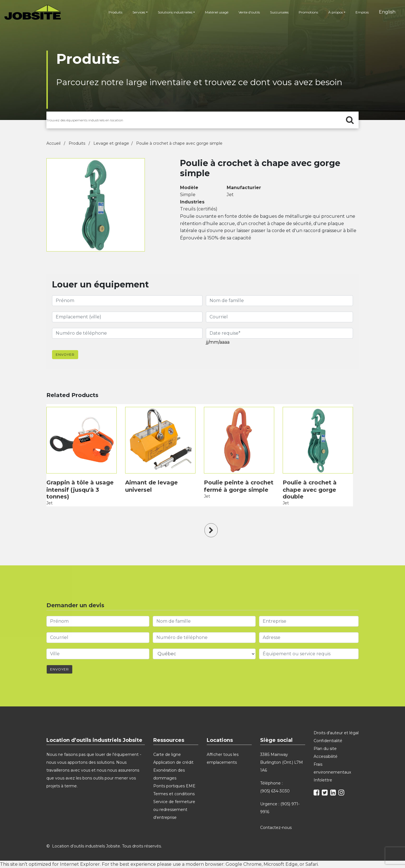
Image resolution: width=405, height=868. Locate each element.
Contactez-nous (276, 828)
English (387, 12)
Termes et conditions (174, 794)
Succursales (279, 12)
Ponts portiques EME (174, 786)
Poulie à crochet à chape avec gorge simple (179, 143)
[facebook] (317, 794)
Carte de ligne (167, 754)
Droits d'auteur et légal (336, 733)
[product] (82, 440)
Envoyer (65, 354)
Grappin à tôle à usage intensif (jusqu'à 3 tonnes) (80, 489)
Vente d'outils (249, 12)
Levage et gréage (111, 143)
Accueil (54, 143)
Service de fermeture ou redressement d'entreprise (174, 810)
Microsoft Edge (281, 864)
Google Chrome (244, 864)
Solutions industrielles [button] (175, 12)
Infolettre (323, 780)
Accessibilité (326, 756)
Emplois (362, 12)
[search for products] (202, 120)
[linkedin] (334, 794)
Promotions (308, 12)
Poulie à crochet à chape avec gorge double (310, 489)
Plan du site (325, 749)
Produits (115, 12)
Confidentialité (328, 741)
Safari (312, 864)
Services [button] (139, 12)
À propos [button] (336, 12)
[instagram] (342, 794)
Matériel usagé (217, 12)
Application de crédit (173, 762)
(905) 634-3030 (275, 791)
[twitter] (325, 794)
